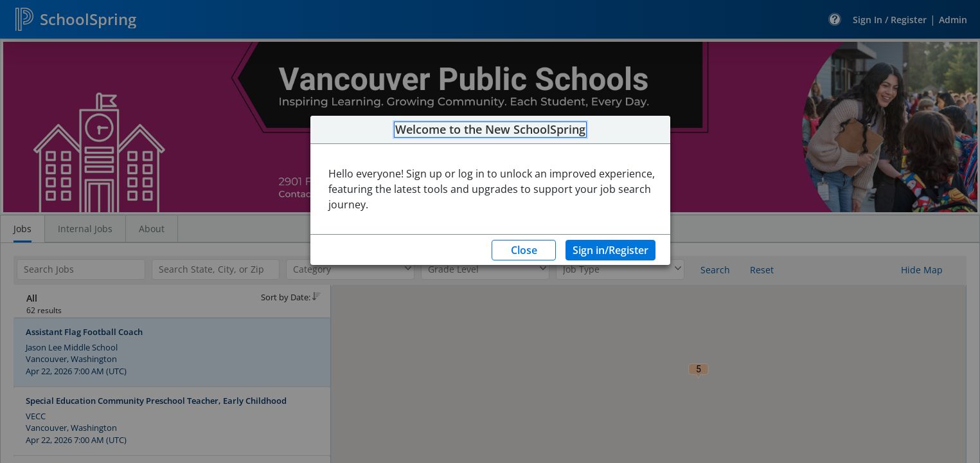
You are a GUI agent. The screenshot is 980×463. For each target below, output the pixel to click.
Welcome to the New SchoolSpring (490, 130)
